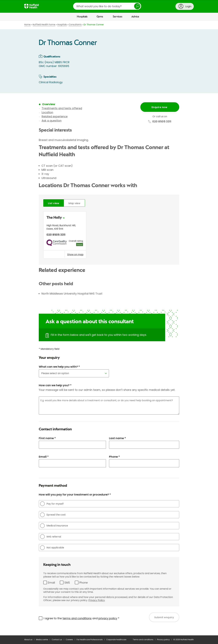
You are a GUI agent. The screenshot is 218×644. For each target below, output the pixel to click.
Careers (69, 640)
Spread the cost (53, 515)
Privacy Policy (97, 600)
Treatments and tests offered (62, 108)
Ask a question (52, 121)
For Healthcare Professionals (90, 640)
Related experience (55, 116)
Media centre (42, 640)
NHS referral (51, 537)
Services (118, 17)
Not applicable (52, 548)
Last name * (117, 438)
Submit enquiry (164, 617)
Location (47, 112)
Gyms (100, 17)
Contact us (57, 640)
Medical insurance (54, 526)
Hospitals (82, 17)
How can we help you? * (55, 385)
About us (28, 640)
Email (51, 583)
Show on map (75, 254)
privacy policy (108, 618)
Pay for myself (52, 504)
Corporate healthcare (116, 640)
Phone (83, 583)
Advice (135, 17)
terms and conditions (77, 618)
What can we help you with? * (59, 367)
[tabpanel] (109, 236)
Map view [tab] (74, 203)
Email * (44, 457)
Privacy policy (163, 640)
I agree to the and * (81, 618)
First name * (47, 438)
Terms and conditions (143, 640)
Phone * (114, 457)
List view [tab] (54, 203)
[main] (109, 328)
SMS (67, 583)
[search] (107, 6)
